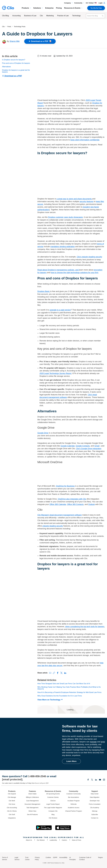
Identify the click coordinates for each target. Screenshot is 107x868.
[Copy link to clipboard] (54, 673)
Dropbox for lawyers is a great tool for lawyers (16, 71)
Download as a (40, 41)
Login (102, 3)
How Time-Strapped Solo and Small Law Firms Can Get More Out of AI (64, 684)
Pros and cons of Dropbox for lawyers (16, 63)
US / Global (91, 3)
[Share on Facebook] (58, 673)
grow (103, 742)
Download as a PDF (12, 76)
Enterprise (49, 8)
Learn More (71, 761)
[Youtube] (100, 780)
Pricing (59, 8)
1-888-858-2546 (37, 776)
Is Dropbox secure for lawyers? (14, 60)
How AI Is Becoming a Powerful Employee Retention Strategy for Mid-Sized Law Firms (69, 692)
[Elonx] (92, 780)
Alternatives (6, 67)
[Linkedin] (96, 780)
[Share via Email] (50, 673)
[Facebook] (88, 780)
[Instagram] (104, 780)
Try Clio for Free (96, 8)
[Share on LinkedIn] (65, 673)
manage (93, 742)
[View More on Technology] (50, 700)
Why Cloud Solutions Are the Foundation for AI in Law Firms (60, 696)
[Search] (103, 16)
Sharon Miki (15, 41)
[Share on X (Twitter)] (61, 673)
